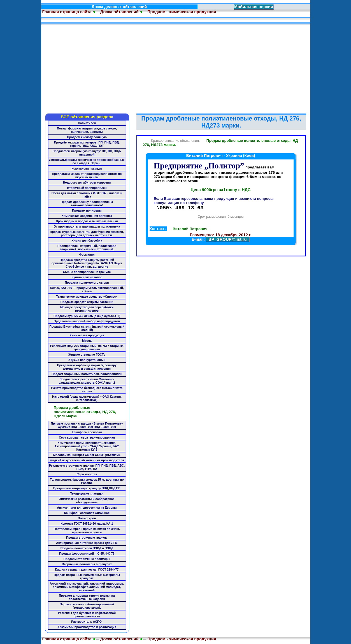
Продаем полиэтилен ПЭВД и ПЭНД (87, 548)
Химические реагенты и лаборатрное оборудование (87, 501)
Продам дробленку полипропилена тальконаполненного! (87, 203)
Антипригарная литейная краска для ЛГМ (87, 543)
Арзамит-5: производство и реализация (87, 627)
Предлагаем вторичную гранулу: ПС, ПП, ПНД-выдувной (87, 153)
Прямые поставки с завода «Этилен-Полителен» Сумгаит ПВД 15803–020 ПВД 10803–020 (87, 425)
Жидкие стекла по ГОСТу (87, 355)
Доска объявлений (119, 12)
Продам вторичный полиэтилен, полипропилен (87, 374)
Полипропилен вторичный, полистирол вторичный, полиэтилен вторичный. (87, 247)
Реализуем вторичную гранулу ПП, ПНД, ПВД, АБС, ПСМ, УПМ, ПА (87, 467)
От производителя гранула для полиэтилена (87, 226)
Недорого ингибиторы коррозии (87, 182)
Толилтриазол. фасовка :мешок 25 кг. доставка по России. (87, 481)
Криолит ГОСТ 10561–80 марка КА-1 (87, 523)
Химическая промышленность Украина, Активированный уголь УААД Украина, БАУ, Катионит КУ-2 (87, 446)
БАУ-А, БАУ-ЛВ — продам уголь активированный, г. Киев (87, 289)
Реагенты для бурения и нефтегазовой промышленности (87, 615)
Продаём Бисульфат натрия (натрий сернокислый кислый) (87, 328)
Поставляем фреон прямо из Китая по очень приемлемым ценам (87, 531)
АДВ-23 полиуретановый (87, 360)
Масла (87, 340)
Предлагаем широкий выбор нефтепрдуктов (87, 321)
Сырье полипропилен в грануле (87, 272)
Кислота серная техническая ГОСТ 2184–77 (87, 569)
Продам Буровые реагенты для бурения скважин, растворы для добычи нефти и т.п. (87, 233)
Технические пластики (87, 494)
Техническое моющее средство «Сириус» (87, 296)
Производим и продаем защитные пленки (87, 221)
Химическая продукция (87, 335)
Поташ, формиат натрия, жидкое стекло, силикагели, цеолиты (87, 130)
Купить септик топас (87, 277)
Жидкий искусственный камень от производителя (87, 460)
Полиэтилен (87, 123)
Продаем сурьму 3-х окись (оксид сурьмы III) (87, 316)
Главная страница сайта (66, 12)
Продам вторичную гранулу (87, 538)
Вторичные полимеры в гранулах (87, 564)
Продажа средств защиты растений (87, 302)
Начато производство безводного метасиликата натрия (87, 390)
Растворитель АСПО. (87, 622)
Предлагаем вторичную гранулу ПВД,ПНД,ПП (87, 488)
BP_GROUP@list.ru (228, 240)
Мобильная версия (254, 7)
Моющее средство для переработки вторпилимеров (87, 309)
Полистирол (87, 518)
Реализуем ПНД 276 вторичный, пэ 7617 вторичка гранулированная (87, 348)
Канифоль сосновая (87, 432)
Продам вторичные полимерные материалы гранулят (87, 576)
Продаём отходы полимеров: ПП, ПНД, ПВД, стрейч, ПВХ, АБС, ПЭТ (87, 144)
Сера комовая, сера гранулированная (87, 437)
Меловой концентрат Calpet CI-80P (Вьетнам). (87, 455)
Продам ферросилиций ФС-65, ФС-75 (87, 553)
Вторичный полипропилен (87, 188)
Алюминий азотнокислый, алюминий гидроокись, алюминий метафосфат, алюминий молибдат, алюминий (87, 587)
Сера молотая (87, 474)
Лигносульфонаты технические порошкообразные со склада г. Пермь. (87, 161)
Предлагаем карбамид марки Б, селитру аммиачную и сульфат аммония (87, 367)
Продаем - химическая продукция (182, 12)
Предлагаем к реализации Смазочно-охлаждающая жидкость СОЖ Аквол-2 (87, 381)
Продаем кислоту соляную (87, 137)
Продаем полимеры (87, 210)
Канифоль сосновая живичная (87, 513)
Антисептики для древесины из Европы (87, 508)
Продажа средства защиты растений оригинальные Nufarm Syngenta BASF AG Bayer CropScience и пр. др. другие (87, 263)
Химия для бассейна (87, 240)
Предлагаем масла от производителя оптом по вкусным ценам (87, 175)
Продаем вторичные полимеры (87, 559)
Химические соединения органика (87, 216)
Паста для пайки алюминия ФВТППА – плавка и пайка (87, 195)
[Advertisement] (176, 67)
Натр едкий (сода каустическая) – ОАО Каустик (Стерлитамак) (87, 398)
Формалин (87, 254)
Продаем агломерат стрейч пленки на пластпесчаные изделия (87, 597)
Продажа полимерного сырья (87, 282)
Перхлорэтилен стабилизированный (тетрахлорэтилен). (87, 606)
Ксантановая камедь (87, 168)
